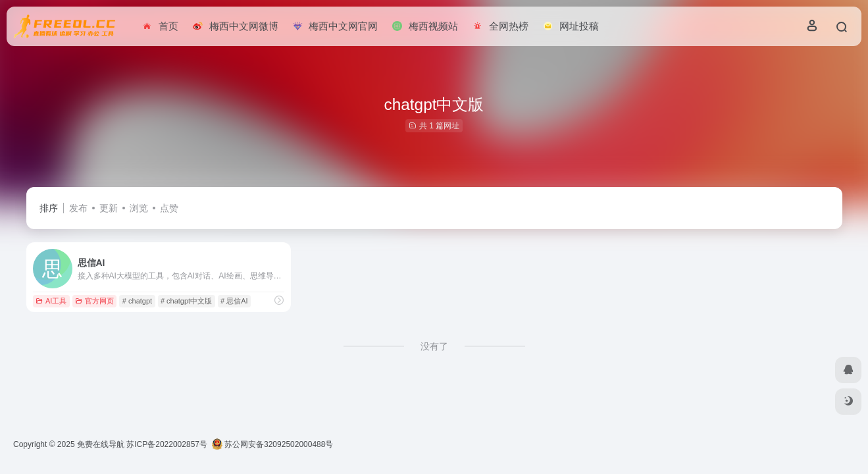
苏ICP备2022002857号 (167, 444)
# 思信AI (234, 301)
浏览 (139, 208)
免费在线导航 (101, 444)
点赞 (169, 208)
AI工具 (51, 301)
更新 (109, 208)
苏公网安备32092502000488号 (273, 444)
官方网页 (94, 301)
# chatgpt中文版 (186, 301)
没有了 (434, 346)
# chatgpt (137, 301)
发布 (78, 208)
